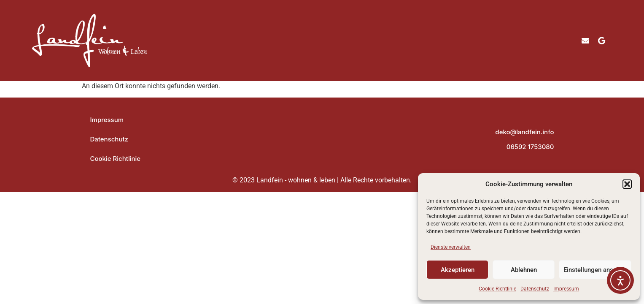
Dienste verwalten (451, 247)
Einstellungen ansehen (595, 270)
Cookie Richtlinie (497, 289)
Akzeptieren (458, 270)
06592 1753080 (530, 147)
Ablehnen (524, 270)
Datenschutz (535, 289)
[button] (627, 184)
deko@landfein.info (524, 132)
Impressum (566, 289)
